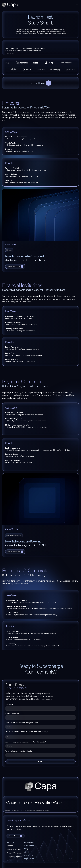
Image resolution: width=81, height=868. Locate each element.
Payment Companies (14, 853)
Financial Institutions (14, 849)
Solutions (10, 842)
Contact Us (28, 855)
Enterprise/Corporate (14, 857)
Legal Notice (29, 859)
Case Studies (29, 846)
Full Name (9, 704)
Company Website (12, 714)
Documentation (30, 842)
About (27, 852)
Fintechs (10, 846)
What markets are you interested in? (19, 751)
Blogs (27, 849)
